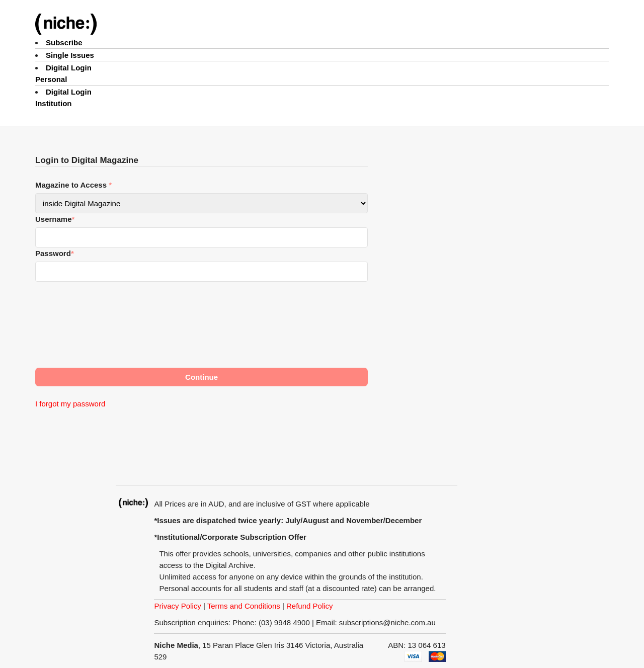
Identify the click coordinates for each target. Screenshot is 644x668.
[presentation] (112, 326)
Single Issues (70, 55)
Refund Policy (310, 606)
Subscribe (64, 43)
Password (55, 253)
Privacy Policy (177, 606)
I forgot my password (70, 404)
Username (55, 219)
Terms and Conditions (244, 606)
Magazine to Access (73, 185)
